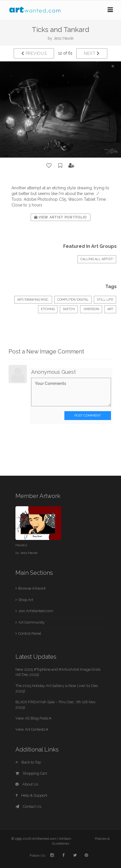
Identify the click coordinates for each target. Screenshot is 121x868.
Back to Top (28, 762)
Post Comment (88, 415)
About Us (27, 784)
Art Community (31, 622)
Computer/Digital (73, 300)
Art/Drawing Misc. (33, 300)
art (110, 309)
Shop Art (26, 600)
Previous (34, 53)
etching (48, 309)
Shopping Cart (31, 773)
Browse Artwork (32, 588)
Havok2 (21, 545)
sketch (69, 309)
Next (92, 53)
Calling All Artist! (97, 259)
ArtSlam (65, 839)
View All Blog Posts (33, 718)
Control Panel (30, 633)
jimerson (91, 309)
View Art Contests (32, 729)
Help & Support (31, 795)
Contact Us (28, 806)
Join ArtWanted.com (36, 611)
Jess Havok (64, 38)
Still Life (105, 300)
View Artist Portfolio (61, 217)
